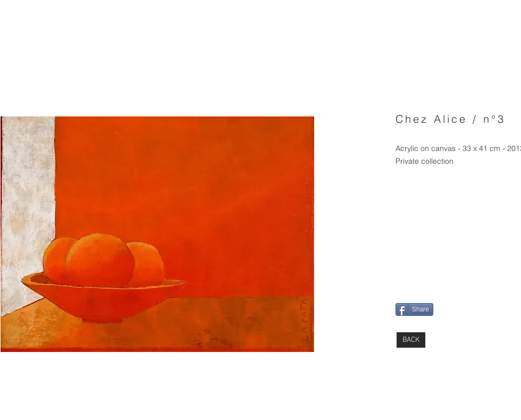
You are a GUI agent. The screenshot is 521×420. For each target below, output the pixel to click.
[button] (157, 234)
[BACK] (411, 340)
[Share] (414, 309)
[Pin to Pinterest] (410, 265)
